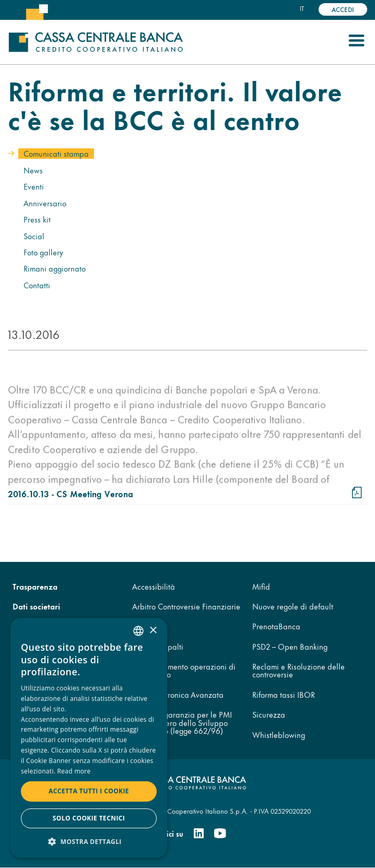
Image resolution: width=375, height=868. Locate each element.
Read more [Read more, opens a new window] (74, 771)
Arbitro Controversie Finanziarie (186, 606)
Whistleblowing (279, 735)
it (302, 8)
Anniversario (45, 203)
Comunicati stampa (56, 153)
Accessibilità (154, 586)
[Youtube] (220, 834)
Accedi (343, 9)
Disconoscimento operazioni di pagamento (184, 670)
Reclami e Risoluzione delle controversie (298, 670)
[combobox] (138, 631)
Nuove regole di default (293, 606)
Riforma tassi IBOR (284, 694)
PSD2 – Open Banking (290, 646)
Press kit (37, 219)
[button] (89, 841)
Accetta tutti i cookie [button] (89, 791)
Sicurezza (269, 714)
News (33, 170)
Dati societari (36, 606)
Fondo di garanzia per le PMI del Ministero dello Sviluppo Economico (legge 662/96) (182, 722)
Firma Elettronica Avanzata (178, 694)
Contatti (37, 285)
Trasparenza (35, 586)
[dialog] (89, 738)
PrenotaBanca (276, 626)
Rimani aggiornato (55, 268)
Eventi (34, 186)
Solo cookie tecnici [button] (89, 818)
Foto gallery (43, 252)
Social (34, 236)
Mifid (261, 586)
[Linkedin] (199, 834)
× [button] (153, 631)
